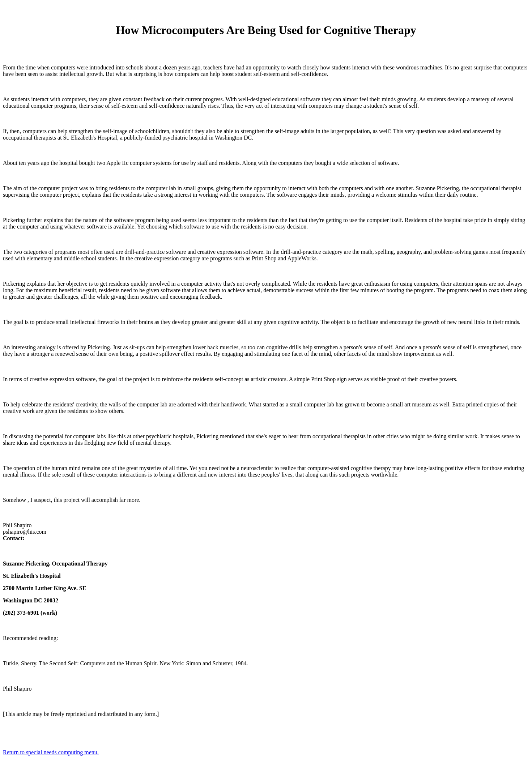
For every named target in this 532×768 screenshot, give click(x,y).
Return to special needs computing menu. (51, 752)
